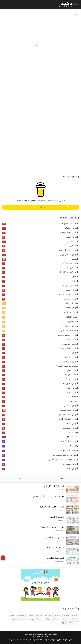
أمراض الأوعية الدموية (68, 335)
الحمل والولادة (71, 313)
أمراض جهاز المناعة (69, 410)
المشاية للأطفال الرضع (52, 487)
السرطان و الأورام (70, 362)
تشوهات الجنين (56, 517)
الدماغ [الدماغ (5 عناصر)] (39, 615)
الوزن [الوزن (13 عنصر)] (31, 619)
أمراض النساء (71, 228)
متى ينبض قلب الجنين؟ (53, 528)
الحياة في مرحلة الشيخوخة (65, 455)
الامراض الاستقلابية (69, 273)
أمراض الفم (73, 393)
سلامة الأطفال (71, 326)
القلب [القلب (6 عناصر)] (56, 619)
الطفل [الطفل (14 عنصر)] (65, 619)
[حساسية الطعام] (72, 561)
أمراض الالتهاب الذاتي (68, 419)
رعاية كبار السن (71, 446)
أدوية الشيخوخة (70, 464)
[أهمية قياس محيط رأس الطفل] (72, 499)
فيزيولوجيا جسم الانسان (67, 366)
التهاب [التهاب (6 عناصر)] (75, 615)
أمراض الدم (73, 371)
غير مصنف (73, 401)
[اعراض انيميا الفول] (72, 551)
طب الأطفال (72, 304)
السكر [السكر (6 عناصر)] (12, 615)
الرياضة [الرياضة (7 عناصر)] (30, 615)
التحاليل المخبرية (70, 344)
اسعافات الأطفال (69, 331)
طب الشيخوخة (71, 437)
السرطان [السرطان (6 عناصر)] (21, 615)
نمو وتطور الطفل (70, 322)
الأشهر (20, 479)
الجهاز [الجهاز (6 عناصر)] (66, 615)
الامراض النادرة (71, 268)
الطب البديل (72, 242)
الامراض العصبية (70, 224)
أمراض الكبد (72, 237)
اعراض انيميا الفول (55, 548)
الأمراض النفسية (70, 246)
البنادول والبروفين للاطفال (51, 507)
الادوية (75, 397)
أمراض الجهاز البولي (69, 255)
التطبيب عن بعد (71, 375)
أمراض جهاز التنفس (69, 349)
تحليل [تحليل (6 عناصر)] (22, 619)
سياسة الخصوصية (41, 640)
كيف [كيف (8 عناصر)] (64, 623)
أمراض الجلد (72, 353)
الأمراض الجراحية (70, 286)
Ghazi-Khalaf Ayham (42, 637)
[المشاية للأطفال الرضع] (72, 489)
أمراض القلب (72, 290)
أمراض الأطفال (71, 308)
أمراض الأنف (72, 424)
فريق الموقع (56, 640)
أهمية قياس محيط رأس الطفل (48, 497)
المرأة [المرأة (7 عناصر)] (48, 619)
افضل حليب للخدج (55, 538)
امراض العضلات (70, 428)
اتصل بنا (12, 640)
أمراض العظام (71, 357)
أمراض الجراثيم (71, 380)
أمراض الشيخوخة (70, 442)
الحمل (75, 277)
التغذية (75, 259)
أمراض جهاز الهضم (69, 233)
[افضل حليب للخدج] (72, 540)
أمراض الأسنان (71, 406)
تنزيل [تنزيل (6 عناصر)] (14, 619)
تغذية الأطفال (71, 317)
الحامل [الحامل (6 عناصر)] (58, 615)
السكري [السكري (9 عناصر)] (75, 619)
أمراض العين (72, 340)
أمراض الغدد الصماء (69, 250)
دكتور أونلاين (28, 634)
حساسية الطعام (56, 558)
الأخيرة (61, 479)
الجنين (75, 281)
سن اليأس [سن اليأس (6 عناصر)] (74, 623)
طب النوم (73, 433)
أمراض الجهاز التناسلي (68, 295)
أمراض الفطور (71, 469)
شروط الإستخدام (24, 640)
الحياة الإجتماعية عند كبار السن (63, 460)
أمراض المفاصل (70, 299)
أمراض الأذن (72, 388)
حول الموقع (68, 640)
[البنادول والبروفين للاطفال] (72, 510)
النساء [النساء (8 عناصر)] (39, 619)
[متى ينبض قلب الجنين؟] (72, 530)
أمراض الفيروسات (70, 384)
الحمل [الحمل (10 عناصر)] (48, 615)
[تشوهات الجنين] (72, 520)
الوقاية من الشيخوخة (68, 451)
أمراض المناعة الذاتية (68, 415)
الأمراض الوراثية (71, 264)
